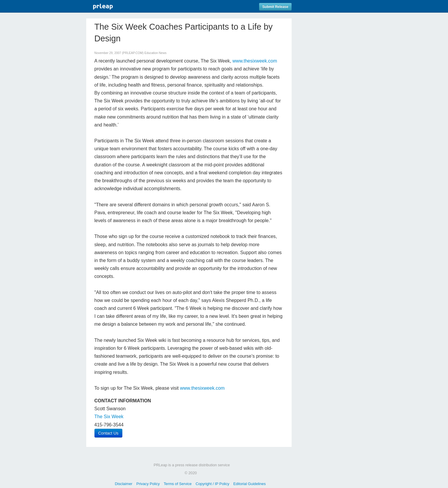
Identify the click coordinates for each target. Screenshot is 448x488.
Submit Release (275, 7)
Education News (155, 53)
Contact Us (108, 433)
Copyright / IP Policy (213, 484)
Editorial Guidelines (249, 484)
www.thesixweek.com (255, 61)
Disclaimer (124, 484)
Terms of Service (178, 484)
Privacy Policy (148, 484)
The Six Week (109, 417)
